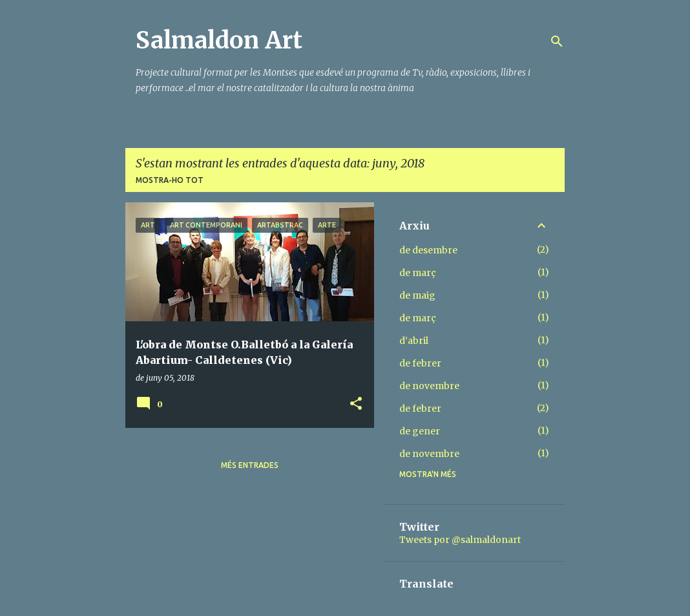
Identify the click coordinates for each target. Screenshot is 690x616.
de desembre (428, 250)
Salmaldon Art (219, 40)
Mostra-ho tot (170, 180)
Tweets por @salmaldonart (460, 540)
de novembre (429, 386)
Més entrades (250, 465)
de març (418, 273)
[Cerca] (557, 41)
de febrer (420, 363)
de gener (420, 431)
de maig (417, 295)
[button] (356, 404)
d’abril (414, 341)
